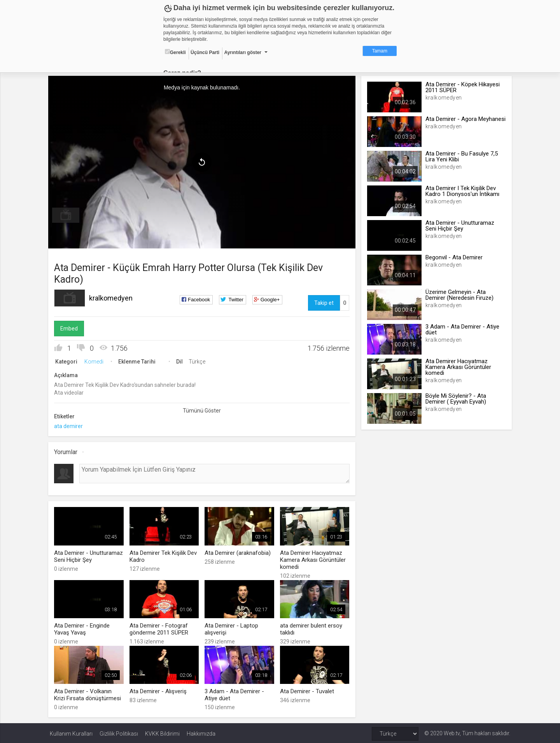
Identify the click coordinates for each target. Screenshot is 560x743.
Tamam (380, 51)
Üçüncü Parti (205, 52)
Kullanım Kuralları (71, 732)
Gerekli (175, 52)
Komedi (95, 361)
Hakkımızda (201, 732)
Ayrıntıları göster (243, 52)
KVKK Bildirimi (162, 732)
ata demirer (70, 425)
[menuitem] (67, 215)
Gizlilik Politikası (119, 732)
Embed (71, 328)
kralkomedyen (112, 297)
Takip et (324, 302)
